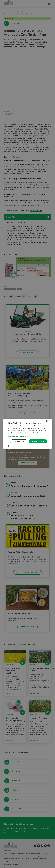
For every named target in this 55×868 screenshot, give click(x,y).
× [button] (49, 421)
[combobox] (47, 421)
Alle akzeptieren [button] (38, 441)
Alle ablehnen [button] (18, 441)
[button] (27, 436)
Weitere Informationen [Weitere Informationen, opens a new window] (38, 433)
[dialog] (27, 434)
